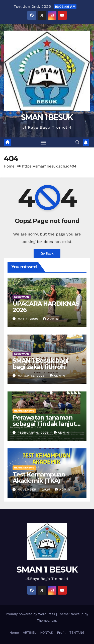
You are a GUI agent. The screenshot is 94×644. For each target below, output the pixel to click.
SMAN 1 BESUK (47, 117)
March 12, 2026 (32, 376)
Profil (61, 633)
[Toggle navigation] (43, 142)
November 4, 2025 (34, 490)
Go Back (47, 253)
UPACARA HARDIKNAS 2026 (46, 307)
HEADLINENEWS (24, 411)
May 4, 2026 (29, 319)
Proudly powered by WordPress (31, 614)
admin (51, 319)
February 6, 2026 (34, 433)
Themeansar (46, 621)
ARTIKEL (29, 633)
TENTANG (77, 633)
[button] (77, 142)
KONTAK (47, 633)
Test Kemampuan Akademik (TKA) (39, 477)
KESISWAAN (22, 297)
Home (9, 166)
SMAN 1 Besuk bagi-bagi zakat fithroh (41, 364)
